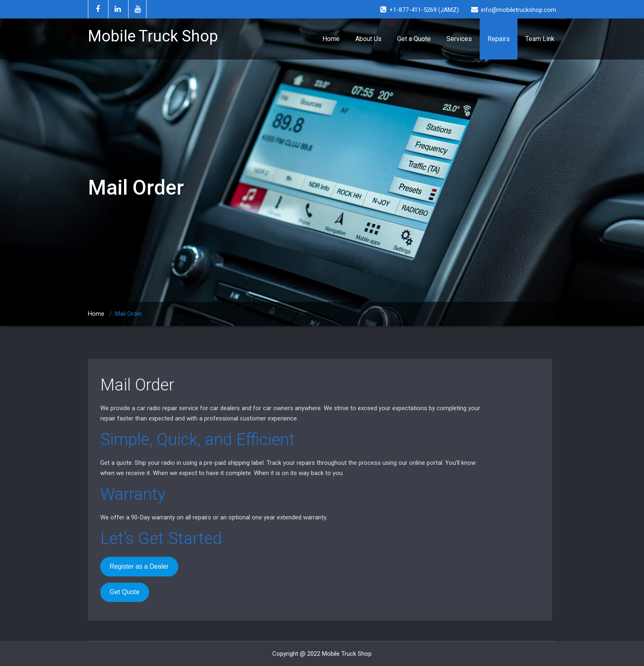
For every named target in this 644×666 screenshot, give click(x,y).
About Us (368, 39)
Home (331, 39)
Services (459, 39)
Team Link (540, 39)
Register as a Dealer (139, 566)
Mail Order (137, 385)
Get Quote (125, 592)
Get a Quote (414, 39)
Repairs (499, 39)
